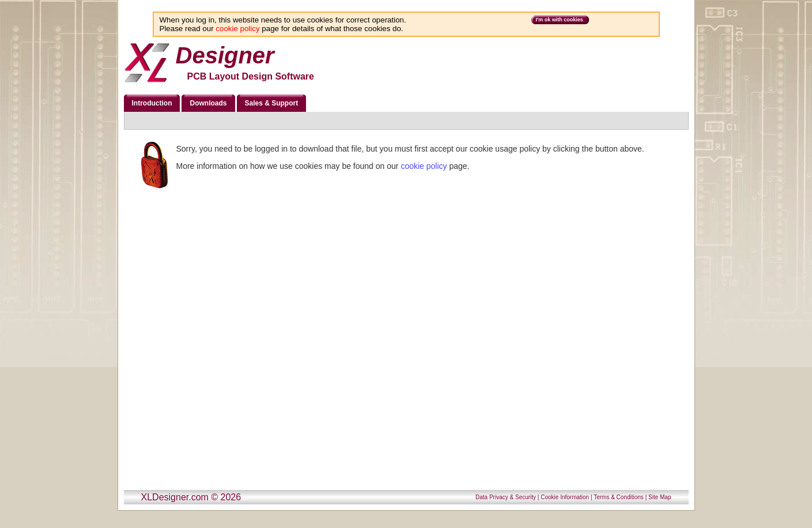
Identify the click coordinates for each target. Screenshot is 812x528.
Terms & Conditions (619, 497)
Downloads (208, 103)
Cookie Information (565, 497)
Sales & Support (272, 103)
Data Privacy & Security (506, 497)
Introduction (152, 103)
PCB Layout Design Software (251, 76)
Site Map (660, 497)
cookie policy (237, 29)
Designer (225, 55)
